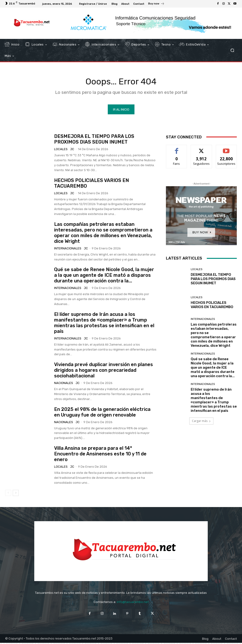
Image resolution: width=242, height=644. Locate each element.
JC (72, 150)
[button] (232, 50)
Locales (61, 150)
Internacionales (68, 249)
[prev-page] (8, 494)
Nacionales (64, 384)
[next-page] (16, 494)
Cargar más (201, 422)
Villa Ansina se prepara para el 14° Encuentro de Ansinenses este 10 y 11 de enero (100, 455)
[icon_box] (156, 4)
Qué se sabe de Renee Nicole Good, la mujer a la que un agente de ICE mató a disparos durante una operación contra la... (104, 276)
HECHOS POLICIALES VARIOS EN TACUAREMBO (212, 306)
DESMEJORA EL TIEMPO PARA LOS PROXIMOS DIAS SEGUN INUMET (94, 140)
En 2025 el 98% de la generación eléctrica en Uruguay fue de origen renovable (102, 413)
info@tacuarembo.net (133, 603)
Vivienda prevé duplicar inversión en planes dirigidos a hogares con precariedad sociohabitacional (104, 371)
